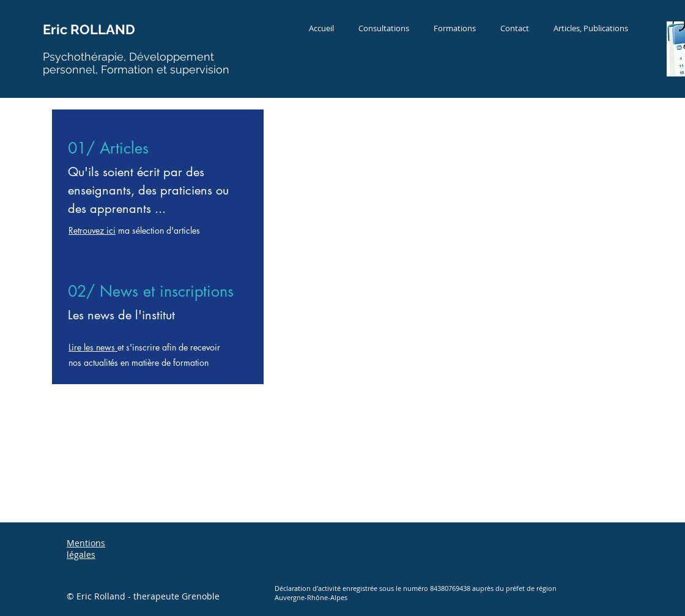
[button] (384, 28)
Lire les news (93, 347)
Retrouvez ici (92, 230)
